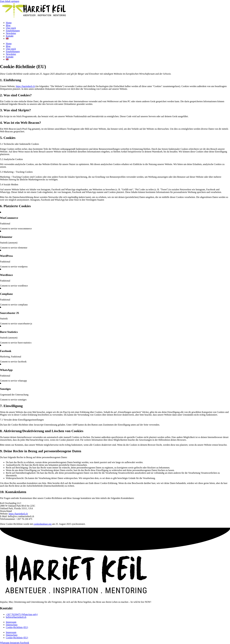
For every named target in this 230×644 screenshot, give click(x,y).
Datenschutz (12, 625)
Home (9, 23)
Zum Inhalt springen (10, 1)
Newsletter (11, 33)
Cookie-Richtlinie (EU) (17, 627)
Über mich (11, 28)
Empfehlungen (13, 31)
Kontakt (10, 36)
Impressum (11, 622)
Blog (8, 25)
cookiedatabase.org (42, 524)
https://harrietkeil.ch (25, 86)
